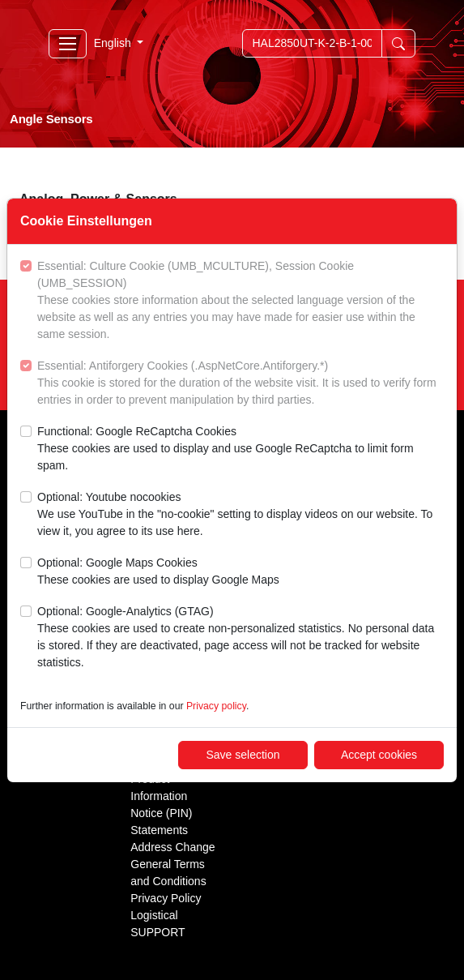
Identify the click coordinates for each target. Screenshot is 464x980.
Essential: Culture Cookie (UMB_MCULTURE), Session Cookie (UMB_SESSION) (241, 301)
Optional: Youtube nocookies (241, 515)
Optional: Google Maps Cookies (158, 572)
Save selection (243, 755)
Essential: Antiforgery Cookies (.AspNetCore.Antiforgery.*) (241, 384)
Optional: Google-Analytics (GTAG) (241, 638)
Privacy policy (216, 706)
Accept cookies (379, 755)
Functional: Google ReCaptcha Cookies (241, 449)
